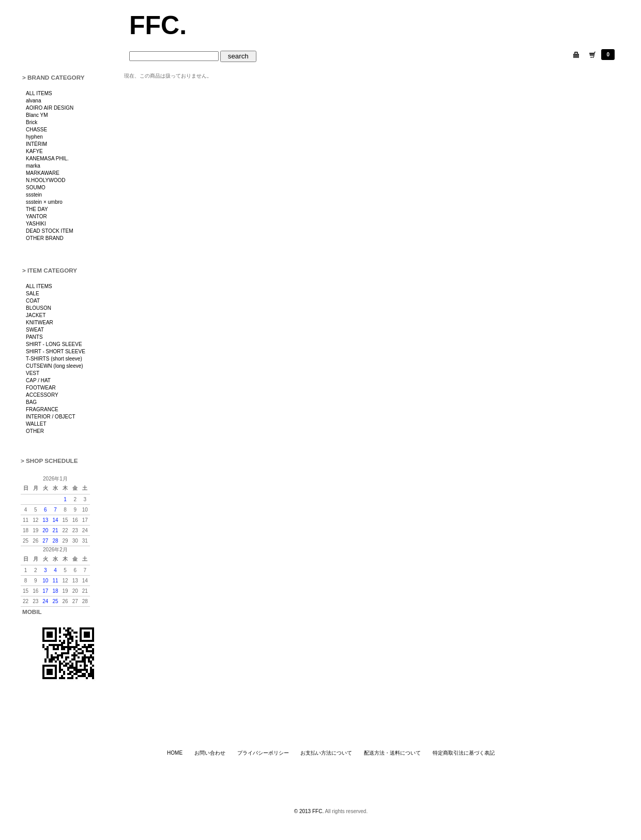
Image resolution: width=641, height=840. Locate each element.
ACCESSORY (42, 395)
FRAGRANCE (42, 409)
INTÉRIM (36, 144)
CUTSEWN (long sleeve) (55, 366)
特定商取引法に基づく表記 (464, 753)
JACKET (36, 315)
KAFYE (34, 151)
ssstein (34, 195)
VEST (33, 373)
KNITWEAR (40, 322)
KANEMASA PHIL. (47, 159)
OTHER (35, 431)
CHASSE (36, 130)
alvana (33, 101)
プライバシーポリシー (263, 753)
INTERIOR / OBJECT (51, 417)
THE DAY (37, 209)
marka (33, 166)
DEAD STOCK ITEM (50, 231)
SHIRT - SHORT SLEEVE (56, 351)
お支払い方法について (326, 753)
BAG (31, 402)
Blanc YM (37, 115)
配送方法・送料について (392, 753)
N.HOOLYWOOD (45, 180)
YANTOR (36, 216)
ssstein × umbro (44, 202)
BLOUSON (39, 308)
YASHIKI (36, 224)
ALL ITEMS (39, 93)
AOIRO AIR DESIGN (50, 108)
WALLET (36, 424)
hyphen (34, 137)
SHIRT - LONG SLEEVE (54, 344)
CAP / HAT (38, 380)
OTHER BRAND (45, 238)
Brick (32, 122)
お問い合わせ (210, 753)
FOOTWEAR (41, 388)
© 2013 (303, 811)
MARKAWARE (43, 173)
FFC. (158, 25)
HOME (175, 753)
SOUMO (36, 187)
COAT (33, 301)
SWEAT (35, 330)
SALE (33, 294)
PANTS (34, 337)
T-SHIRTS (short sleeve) (54, 359)
